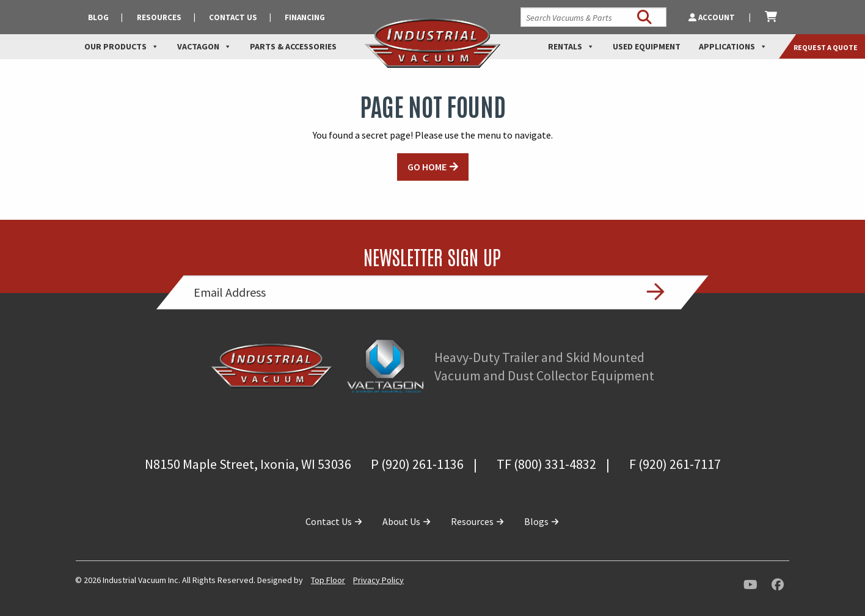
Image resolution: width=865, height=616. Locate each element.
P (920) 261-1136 (417, 464)
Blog (98, 17)
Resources (159, 17)
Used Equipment (647, 46)
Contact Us (233, 17)
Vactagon (204, 46)
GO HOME (427, 167)
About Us (407, 521)
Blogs (542, 521)
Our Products (122, 46)
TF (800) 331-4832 (546, 464)
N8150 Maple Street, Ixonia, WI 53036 (248, 464)
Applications (733, 46)
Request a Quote (826, 47)
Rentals (571, 46)
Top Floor (328, 580)
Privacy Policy (378, 580)
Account (713, 17)
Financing (305, 17)
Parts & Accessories (293, 46)
